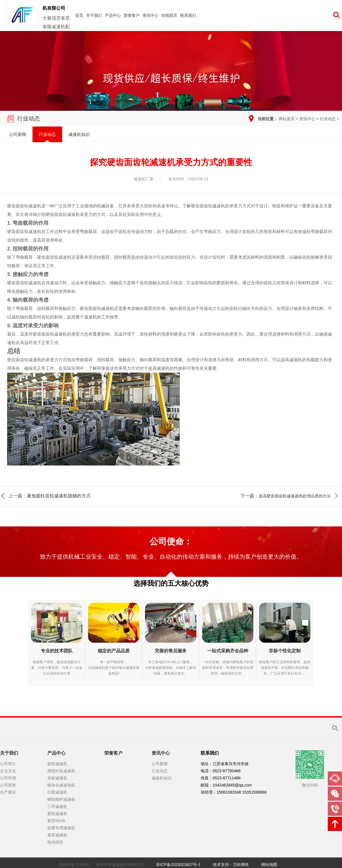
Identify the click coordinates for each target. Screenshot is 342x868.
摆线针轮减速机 (61, 771)
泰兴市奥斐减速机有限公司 (120, 865)
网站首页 (287, 119)
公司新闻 (18, 134)
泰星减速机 (57, 835)
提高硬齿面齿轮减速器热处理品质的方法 (295, 496)
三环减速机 (57, 806)
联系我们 (188, 15)
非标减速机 (57, 778)
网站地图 (269, 865)
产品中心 (113, 15)
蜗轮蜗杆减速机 (61, 799)
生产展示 (8, 792)
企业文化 (8, 771)
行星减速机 (57, 792)
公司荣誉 (8, 785)
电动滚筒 (55, 842)
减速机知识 (79, 134)
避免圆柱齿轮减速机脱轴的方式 (59, 496)
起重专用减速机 (61, 828)
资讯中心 (150, 15)
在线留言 (169, 15)
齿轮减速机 (57, 764)
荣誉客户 (132, 15)
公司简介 (8, 764)
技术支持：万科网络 (231, 865)
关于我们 (94, 15)
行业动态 (328, 119)
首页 (79, 15)
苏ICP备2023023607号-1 (178, 865)
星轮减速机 (57, 814)
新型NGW (56, 821)
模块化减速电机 (61, 785)
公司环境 (8, 778)
